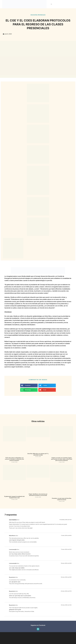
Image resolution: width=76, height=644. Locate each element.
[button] (51, 4)
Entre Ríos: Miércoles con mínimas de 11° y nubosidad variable (38, 454)
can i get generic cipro (15, 582)
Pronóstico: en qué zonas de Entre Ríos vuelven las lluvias (62, 499)
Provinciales (41, 15)
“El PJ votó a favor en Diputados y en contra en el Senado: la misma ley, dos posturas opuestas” (14, 459)
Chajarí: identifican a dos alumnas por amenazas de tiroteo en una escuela (38, 495)
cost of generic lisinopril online (17, 540)
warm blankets (13, 520)
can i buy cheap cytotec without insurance (20, 554)
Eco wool (30, 528)
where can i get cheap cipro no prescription (20, 596)
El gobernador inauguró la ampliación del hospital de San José (14, 497)
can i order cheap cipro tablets (17, 568)
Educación (34, 15)
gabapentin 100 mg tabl (15, 610)
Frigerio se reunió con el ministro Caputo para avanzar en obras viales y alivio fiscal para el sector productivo (62, 459)
